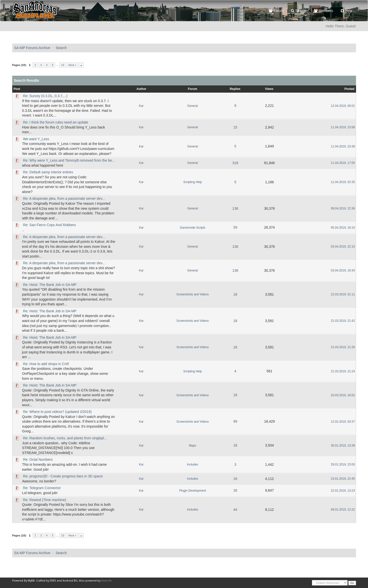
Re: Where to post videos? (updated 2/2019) (57, 412)
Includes (192, 464)
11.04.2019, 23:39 (343, 146)
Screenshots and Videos (193, 294)
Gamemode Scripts (193, 228)
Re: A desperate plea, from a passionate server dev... (64, 198)
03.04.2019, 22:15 (343, 247)
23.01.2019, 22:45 (343, 479)
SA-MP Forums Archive (32, 48)
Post (17, 89)
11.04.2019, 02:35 (343, 182)
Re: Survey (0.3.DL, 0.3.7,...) (45, 96)
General (192, 106)
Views (269, 89)
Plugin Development (192, 491)
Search (299, 11)
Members (324, 11)
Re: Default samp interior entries (48, 172)
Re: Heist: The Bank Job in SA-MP (50, 285)
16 (235, 479)
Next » (73, 65)
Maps (192, 446)
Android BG (70, 581)
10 (63, 65)
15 (235, 127)
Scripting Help (192, 182)
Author (141, 89)
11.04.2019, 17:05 (343, 163)
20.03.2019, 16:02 (343, 395)
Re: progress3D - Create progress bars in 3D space (63, 476)
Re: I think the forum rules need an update (56, 122)
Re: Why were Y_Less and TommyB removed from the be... (69, 160)
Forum (276, 11)
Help (346, 11)
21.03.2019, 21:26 (343, 347)
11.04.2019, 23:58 (343, 127)
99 (235, 421)
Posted (349, 89)
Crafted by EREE (46, 581)
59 (235, 227)
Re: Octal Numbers (38, 459)
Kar (141, 106)
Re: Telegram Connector (42, 488)
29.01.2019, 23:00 (343, 464)
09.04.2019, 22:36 (343, 208)
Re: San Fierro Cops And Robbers (49, 225)
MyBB (31, 581)
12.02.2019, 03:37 (343, 422)
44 (235, 510)
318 (235, 163)
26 (235, 490)
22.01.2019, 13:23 (343, 491)
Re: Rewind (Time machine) (44, 500)
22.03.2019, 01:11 (343, 294)
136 (235, 208)
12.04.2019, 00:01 (343, 106)
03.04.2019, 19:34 (343, 270)
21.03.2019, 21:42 (343, 321)
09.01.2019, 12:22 (343, 510)
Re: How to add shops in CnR (46, 364)
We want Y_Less (36, 139)
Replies (235, 89)
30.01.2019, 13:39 (343, 446)
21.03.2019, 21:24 (343, 371)
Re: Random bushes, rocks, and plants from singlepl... (65, 438)
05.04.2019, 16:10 (343, 228)
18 (235, 294)
